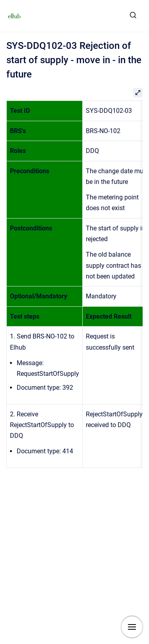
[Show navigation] (132, 627)
